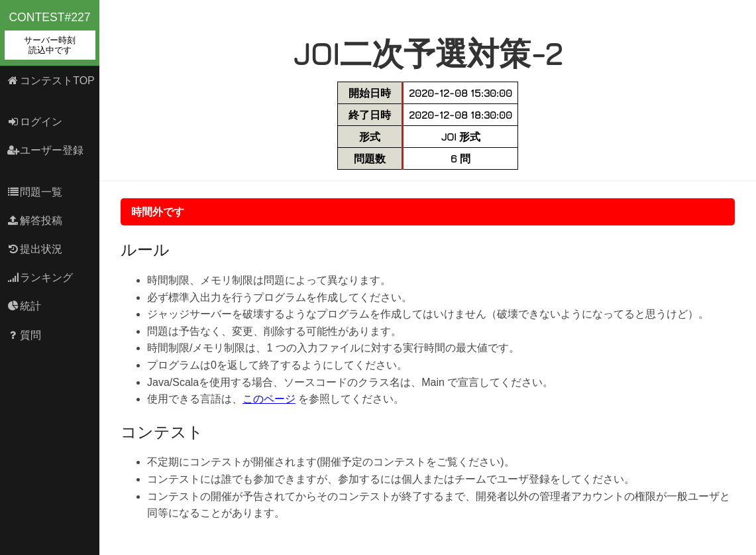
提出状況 (35, 249)
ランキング (40, 277)
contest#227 (50, 35)
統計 (24, 306)
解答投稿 (35, 220)
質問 (24, 335)
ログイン (35, 122)
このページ (269, 399)
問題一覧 (35, 192)
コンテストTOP (51, 81)
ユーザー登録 (45, 150)
